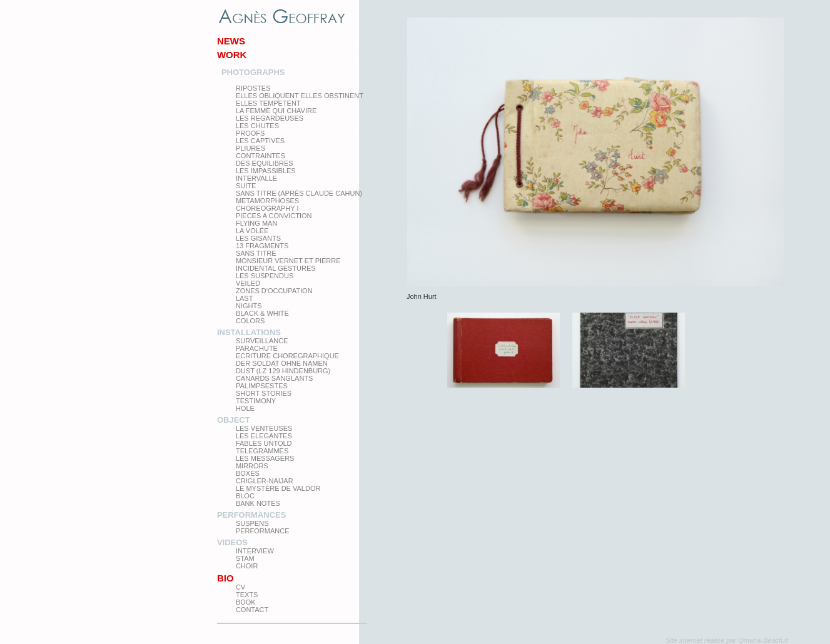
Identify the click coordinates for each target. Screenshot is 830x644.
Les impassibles (266, 171)
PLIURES (251, 148)
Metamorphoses (267, 201)
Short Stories (264, 393)
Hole (245, 408)
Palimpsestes (262, 386)
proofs (250, 133)
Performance (263, 531)
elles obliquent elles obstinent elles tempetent (300, 99)
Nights (249, 306)
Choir (247, 566)
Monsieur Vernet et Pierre (288, 261)
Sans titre (256, 253)
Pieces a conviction (274, 216)
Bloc (245, 496)
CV (240, 587)
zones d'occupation (274, 291)
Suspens (252, 523)
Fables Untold (264, 443)
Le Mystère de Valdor (278, 488)
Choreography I (267, 208)
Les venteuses (264, 428)
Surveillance (262, 341)
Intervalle (256, 178)
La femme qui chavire (276, 111)
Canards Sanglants (274, 378)
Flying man (256, 223)
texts (247, 595)
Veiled (248, 283)
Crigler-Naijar (265, 481)
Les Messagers (265, 458)
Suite (246, 186)
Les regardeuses (270, 118)
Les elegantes (264, 436)
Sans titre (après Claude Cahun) (299, 193)
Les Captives (260, 141)
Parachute (257, 348)
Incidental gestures (276, 268)
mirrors (252, 466)
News (231, 41)
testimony (256, 401)
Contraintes (261, 156)
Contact (252, 610)
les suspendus (265, 276)
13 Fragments (262, 246)
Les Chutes (257, 126)
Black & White (262, 313)
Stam (245, 558)
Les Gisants (258, 238)
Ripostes (253, 88)
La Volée (252, 231)
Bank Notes (258, 503)
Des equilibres (265, 163)
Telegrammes (262, 451)
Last (245, 298)
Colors (250, 321)
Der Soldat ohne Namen (282, 363)
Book (246, 602)
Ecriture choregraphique (287, 356)
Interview (255, 551)
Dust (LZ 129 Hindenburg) (283, 371)
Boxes (248, 473)
